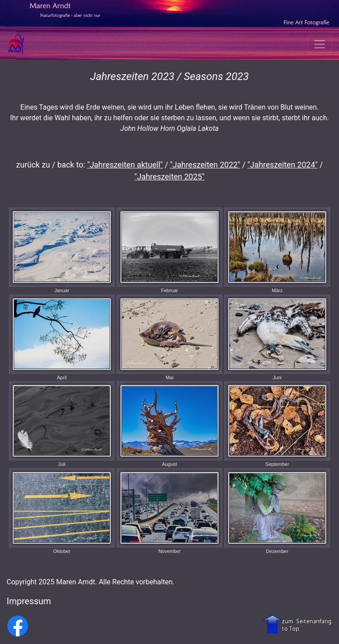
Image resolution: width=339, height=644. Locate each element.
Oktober (62, 511)
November (169, 511)
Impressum (29, 601)
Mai (169, 337)
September (277, 424)
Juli (62, 424)
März (277, 250)
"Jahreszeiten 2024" (283, 165)
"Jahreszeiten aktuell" (125, 165)
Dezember (277, 511)
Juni (277, 337)
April (62, 337)
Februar (169, 250)
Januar (62, 250)
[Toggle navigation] (320, 44)
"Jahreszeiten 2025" (170, 177)
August (169, 424)
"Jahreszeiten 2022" (205, 165)
